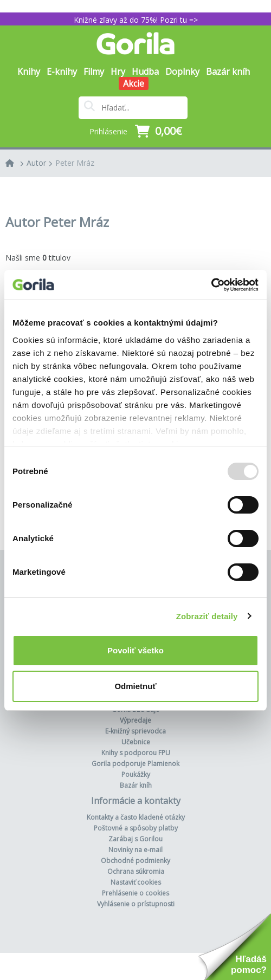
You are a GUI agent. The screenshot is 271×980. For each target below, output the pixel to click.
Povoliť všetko (135, 650)
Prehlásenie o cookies (135, 893)
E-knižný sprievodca (135, 731)
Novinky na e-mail (135, 850)
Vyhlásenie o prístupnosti (136, 904)
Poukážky (136, 774)
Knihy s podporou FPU (136, 753)
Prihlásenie (108, 131)
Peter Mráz (75, 163)
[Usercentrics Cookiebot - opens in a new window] (211, 285)
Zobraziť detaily (207, 616)
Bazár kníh (228, 72)
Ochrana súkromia (136, 871)
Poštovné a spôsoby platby (136, 828)
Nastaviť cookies (136, 882)
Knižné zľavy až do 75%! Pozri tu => (136, 20)
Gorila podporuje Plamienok (135, 764)
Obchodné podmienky (135, 861)
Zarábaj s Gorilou (135, 839)
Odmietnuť (135, 686)
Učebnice (136, 742)
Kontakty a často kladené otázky (136, 817)
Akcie (134, 83)
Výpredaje (135, 720)
